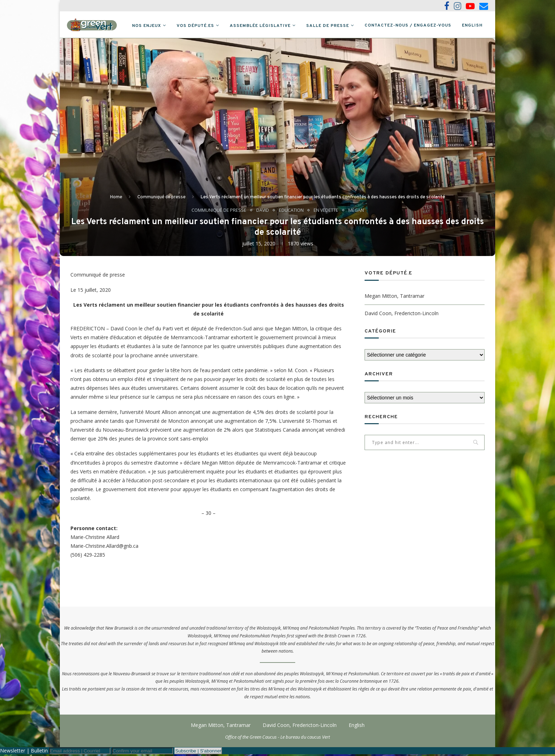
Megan (356, 212)
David (262, 212)
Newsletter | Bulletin (24, 752)
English (472, 25)
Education (291, 212)
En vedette (326, 212)
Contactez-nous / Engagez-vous (408, 25)
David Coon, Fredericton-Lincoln (402, 315)
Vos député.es (195, 26)
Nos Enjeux (147, 26)
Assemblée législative (260, 26)
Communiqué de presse (161, 199)
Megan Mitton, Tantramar (394, 297)
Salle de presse (328, 26)
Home (116, 199)
